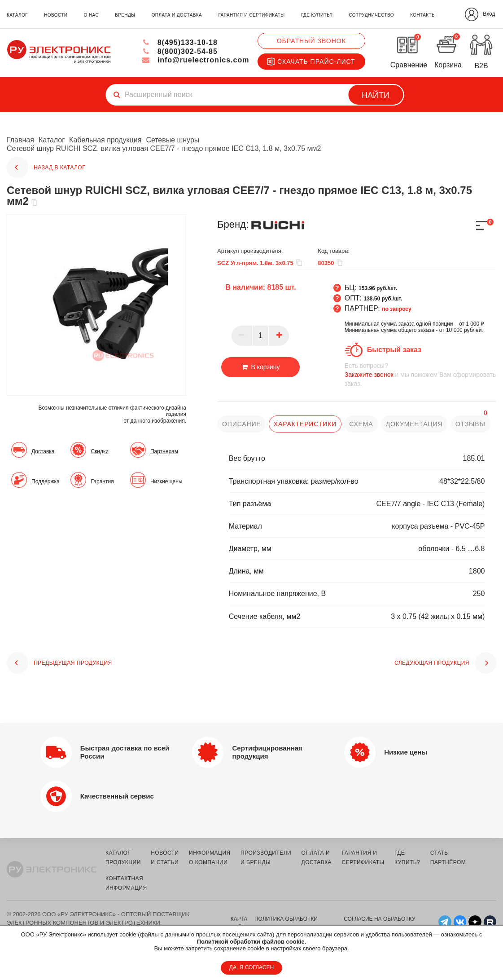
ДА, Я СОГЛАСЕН (251, 967)
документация (414, 424)
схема (361, 424)
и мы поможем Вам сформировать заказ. (420, 374)
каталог (17, 15)
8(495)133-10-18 (180, 42)
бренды (125, 15)
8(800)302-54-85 (180, 51)
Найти (376, 95)
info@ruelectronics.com (195, 60)
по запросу (397, 309)
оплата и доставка (177, 15)
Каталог (52, 140)
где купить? (317, 15)
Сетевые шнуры (173, 140)
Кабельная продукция (105, 140)
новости (56, 15)
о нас (91, 15)
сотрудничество (371, 15)
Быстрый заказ (394, 350)
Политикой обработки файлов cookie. (252, 942)
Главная (20, 140)
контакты (423, 15)
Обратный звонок (311, 41)
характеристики (305, 424)
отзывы (470, 424)
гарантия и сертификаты (251, 15)
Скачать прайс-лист (311, 62)
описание (241, 424)
